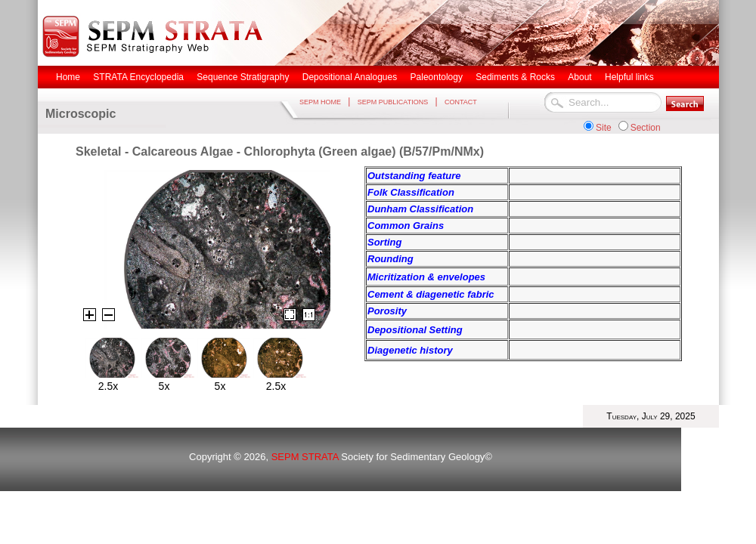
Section (646, 128)
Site (604, 128)
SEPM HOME (320, 102)
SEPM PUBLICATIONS (393, 102)
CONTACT (461, 102)
